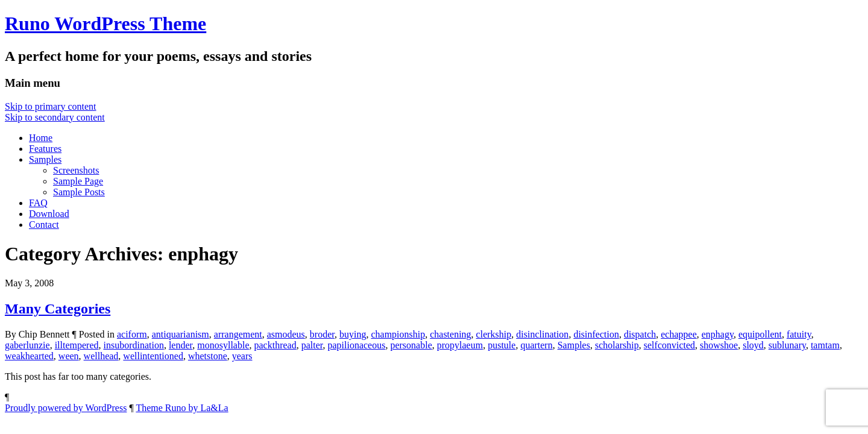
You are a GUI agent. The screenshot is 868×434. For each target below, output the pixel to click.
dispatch (640, 334)
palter (312, 345)
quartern (536, 345)
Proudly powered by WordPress (66, 408)
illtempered (77, 345)
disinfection (596, 334)
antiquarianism (181, 334)
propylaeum (460, 345)
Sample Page (78, 181)
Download (49, 214)
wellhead (101, 356)
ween (69, 356)
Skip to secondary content (55, 117)
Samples (45, 159)
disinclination (542, 334)
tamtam (825, 345)
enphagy (718, 334)
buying (353, 334)
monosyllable (223, 345)
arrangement (238, 334)
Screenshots (76, 170)
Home (41, 138)
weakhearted (29, 356)
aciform (132, 334)
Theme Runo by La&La (182, 408)
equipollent (760, 334)
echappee (679, 334)
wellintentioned (153, 356)
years (242, 356)
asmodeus (286, 334)
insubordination (133, 345)
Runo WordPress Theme (105, 24)
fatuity (799, 334)
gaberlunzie (27, 345)
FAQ (38, 203)
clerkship (494, 334)
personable (411, 345)
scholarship (617, 345)
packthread (275, 345)
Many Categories (58, 309)
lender (181, 345)
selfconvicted (669, 345)
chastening (450, 334)
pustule (502, 345)
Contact (44, 225)
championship (398, 334)
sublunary (787, 345)
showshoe (719, 345)
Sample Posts (79, 192)
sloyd (753, 345)
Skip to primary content (51, 106)
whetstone (208, 356)
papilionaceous (356, 345)
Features (45, 149)
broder (322, 334)
